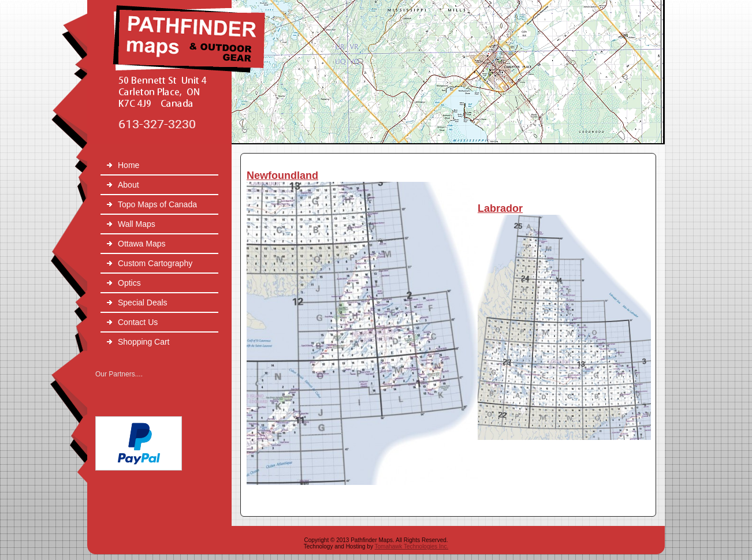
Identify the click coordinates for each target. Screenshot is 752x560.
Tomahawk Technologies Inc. (412, 546)
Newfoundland (282, 176)
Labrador (500, 208)
